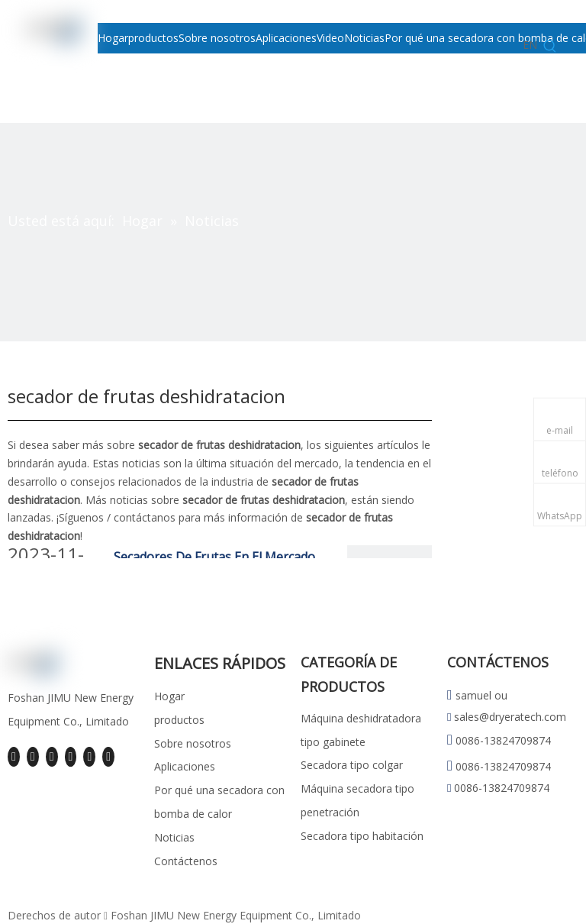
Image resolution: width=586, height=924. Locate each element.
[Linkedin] (33, 757)
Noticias (174, 837)
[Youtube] (71, 757)
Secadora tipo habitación (362, 836)
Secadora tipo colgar (352, 765)
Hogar (169, 696)
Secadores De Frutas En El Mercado (214, 557)
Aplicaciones (185, 766)
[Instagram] (89, 757)
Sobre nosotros (193, 743)
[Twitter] (52, 757)
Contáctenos (186, 861)
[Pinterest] (108, 757)
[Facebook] (14, 757)
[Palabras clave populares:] (550, 47)
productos (179, 720)
